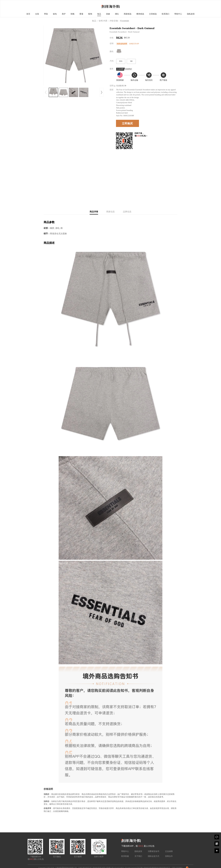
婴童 (81, 14)
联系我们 (166, 14)
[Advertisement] (144, 176)
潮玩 (117, 14)
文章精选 (153, 14)
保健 (108, 14)
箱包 (55, 14)
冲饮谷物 (114, 21)
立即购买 (127, 123)
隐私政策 (191, 14)
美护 (64, 14)
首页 (28, 14)
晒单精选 (140, 14)
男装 (46, 14)
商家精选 (128, 14)
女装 (37, 14)
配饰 (90, 14)
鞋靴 (73, 14)
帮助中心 (178, 14)
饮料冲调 (103, 21)
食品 (99, 14)
